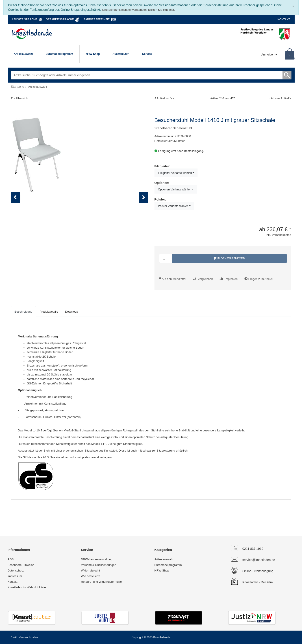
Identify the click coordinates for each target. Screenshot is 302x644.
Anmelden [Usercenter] (269, 54)
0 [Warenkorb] (289, 55)
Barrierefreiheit (97, 19)
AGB (11, 559)
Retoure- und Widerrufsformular (101, 582)
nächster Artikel (279, 98)
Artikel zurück (165, 98)
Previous (15, 212)
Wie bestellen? (90, 576)
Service (147, 54)
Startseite (18, 87)
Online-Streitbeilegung (258, 571)
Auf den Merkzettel (174, 279)
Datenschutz (16, 570)
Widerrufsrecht (90, 570)
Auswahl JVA (121, 54)
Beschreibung (24, 312)
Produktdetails (49, 312)
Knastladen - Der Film (257, 582)
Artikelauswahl (23, 54)
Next (144, 212)
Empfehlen (231, 279)
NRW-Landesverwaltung (97, 559)
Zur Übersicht (20, 98)
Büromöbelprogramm (59, 54)
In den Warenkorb (229, 258)
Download (72, 312)
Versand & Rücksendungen (99, 565)
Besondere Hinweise (21, 565)
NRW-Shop (93, 54)
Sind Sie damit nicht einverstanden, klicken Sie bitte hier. (138, 10)
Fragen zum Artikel (261, 279)
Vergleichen (205, 279)
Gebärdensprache (60, 19)
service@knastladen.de (259, 560)
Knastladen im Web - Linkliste (27, 587)
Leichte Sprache (25, 19)
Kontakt (284, 19)
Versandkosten (28, 637)
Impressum (15, 576)
